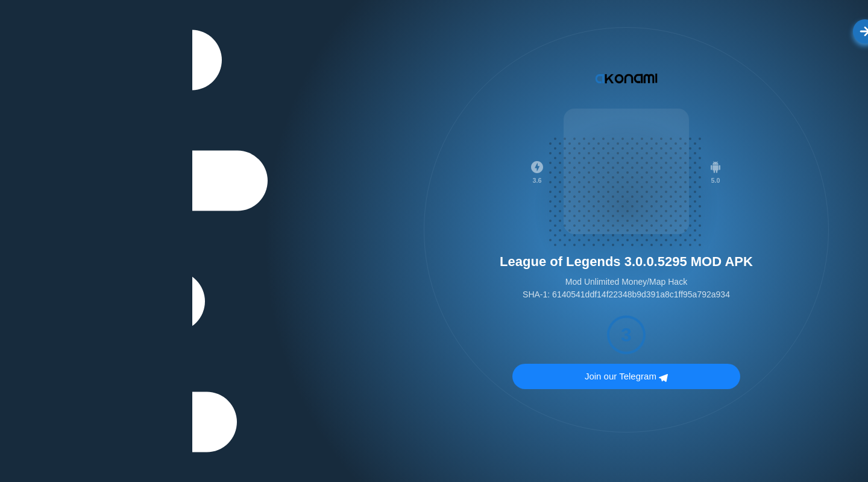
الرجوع (690, 31)
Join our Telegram (434, 377)
